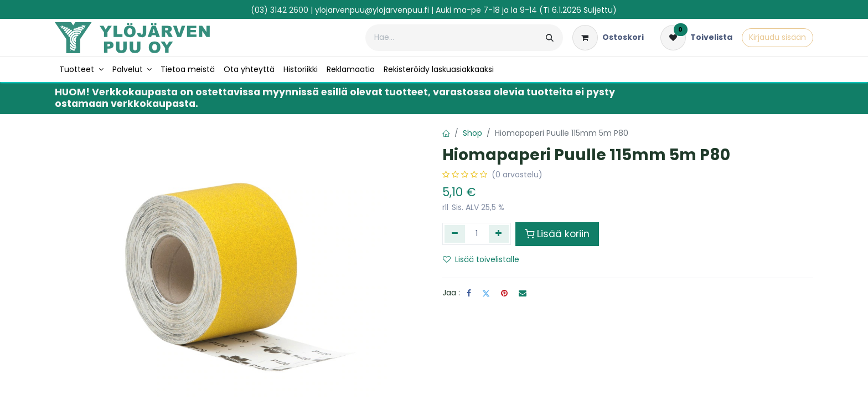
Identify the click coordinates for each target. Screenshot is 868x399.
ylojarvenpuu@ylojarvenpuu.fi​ (372, 10)
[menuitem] (81, 70)
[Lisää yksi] (499, 234)
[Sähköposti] (523, 293)
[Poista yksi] (455, 234)
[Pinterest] (504, 293)
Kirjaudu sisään (777, 37)
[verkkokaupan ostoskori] (608, 38)
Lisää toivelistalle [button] (481, 259)
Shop (472, 133)
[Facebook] (469, 293)
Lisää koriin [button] (557, 234)
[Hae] (550, 38)
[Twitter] (486, 293)
